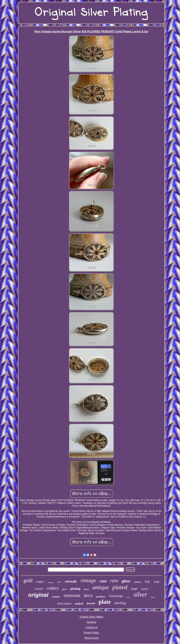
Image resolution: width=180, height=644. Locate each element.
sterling (120, 603)
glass (126, 581)
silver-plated (64, 604)
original (38, 595)
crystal (39, 589)
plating (75, 589)
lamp (157, 582)
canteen (138, 582)
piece (65, 589)
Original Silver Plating (91, 617)
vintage (88, 580)
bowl (128, 597)
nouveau (72, 595)
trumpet (51, 582)
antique (101, 587)
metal (153, 597)
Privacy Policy (91, 633)
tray (148, 581)
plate (105, 602)
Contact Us (91, 627)
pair (59, 582)
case (103, 581)
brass (86, 589)
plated (120, 587)
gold (28, 580)
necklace (101, 597)
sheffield (79, 604)
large (134, 589)
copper (40, 582)
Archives (91, 622)
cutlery (53, 588)
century (56, 597)
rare (114, 581)
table (145, 589)
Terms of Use (91, 638)
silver (140, 595)
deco (88, 595)
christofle (71, 581)
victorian (116, 596)
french (91, 603)
